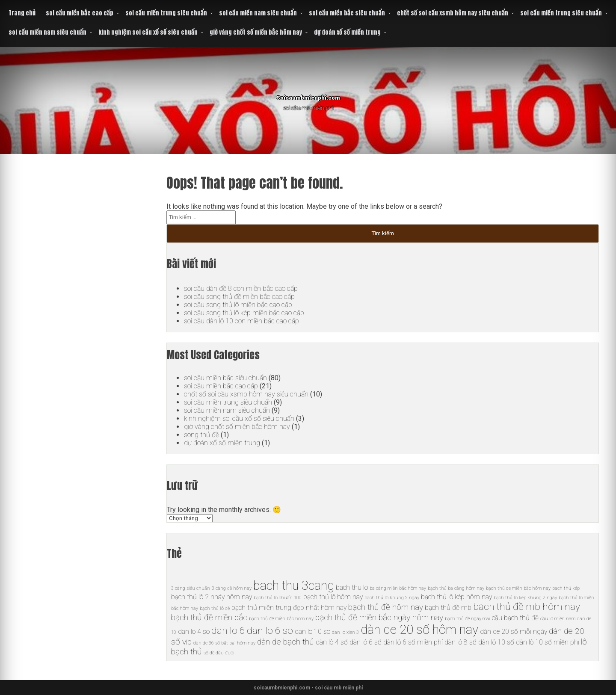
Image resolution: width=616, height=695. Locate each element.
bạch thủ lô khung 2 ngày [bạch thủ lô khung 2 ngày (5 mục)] (392, 598)
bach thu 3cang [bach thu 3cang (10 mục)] (294, 586)
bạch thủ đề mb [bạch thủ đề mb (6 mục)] (448, 608)
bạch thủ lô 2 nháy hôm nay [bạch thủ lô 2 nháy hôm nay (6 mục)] (212, 597)
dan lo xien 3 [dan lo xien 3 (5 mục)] (345, 632)
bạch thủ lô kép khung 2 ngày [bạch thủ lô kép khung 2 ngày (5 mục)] (525, 598)
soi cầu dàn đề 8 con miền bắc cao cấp (241, 288)
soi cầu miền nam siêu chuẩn (258, 13)
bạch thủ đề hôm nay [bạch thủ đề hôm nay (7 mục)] (386, 607)
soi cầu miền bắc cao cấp (80, 13)
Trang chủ (22, 13)
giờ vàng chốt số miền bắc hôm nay (256, 32)
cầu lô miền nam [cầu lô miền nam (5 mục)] (558, 619)
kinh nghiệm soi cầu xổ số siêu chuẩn (148, 32)
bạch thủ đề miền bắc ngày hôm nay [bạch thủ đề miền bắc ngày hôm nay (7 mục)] (379, 617)
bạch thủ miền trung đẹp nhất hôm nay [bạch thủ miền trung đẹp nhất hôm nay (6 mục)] (289, 608)
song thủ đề (201, 435)
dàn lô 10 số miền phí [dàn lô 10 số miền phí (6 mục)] (548, 642)
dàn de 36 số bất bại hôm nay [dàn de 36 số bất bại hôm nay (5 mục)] (224, 643)
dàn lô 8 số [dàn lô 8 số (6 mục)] (461, 642)
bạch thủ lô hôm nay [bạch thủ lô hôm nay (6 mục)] (333, 597)
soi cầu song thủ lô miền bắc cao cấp (238, 305)
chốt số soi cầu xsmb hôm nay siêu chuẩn (453, 13)
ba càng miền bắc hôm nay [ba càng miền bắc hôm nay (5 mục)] (398, 588)
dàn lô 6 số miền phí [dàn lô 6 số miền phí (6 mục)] (413, 642)
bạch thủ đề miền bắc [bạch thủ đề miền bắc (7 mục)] (209, 617)
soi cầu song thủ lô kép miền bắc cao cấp (244, 313)
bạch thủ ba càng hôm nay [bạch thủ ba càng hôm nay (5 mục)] (456, 588)
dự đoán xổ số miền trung (347, 32)
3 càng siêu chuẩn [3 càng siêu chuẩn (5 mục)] (191, 588)
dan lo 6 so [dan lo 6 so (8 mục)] (270, 631)
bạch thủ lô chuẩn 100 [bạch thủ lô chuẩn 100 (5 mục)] (278, 598)
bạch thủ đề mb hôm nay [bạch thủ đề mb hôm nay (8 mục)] (527, 607)
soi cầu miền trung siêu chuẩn (166, 13)
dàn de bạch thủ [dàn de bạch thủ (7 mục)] (286, 642)
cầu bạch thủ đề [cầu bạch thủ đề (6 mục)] (515, 618)
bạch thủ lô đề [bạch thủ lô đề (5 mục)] (215, 608)
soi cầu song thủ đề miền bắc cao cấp (239, 297)
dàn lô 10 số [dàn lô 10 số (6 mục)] (496, 642)
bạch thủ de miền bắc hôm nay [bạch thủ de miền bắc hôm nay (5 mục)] (518, 588)
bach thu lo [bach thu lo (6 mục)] (352, 587)
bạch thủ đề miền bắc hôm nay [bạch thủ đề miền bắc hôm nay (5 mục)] (281, 619)
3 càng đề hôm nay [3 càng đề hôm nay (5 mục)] (232, 588)
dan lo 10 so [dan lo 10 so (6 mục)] (312, 631)
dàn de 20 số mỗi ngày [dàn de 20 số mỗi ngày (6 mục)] (514, 631)
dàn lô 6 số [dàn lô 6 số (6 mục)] (366, 642)
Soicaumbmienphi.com (308, 94)
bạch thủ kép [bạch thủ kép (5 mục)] (566, 588)
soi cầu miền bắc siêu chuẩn (347, 13)
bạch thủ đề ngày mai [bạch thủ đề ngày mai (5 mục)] (468, 619)
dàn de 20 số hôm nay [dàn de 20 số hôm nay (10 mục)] (419, 630)
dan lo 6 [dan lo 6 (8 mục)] (228, 631)
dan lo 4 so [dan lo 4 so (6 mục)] (194, 631)
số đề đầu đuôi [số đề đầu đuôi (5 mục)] (219, 653)
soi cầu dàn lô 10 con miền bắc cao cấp (241, 321)
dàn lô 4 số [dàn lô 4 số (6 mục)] (332, 642)
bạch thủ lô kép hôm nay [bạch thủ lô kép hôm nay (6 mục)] (456, 597)
